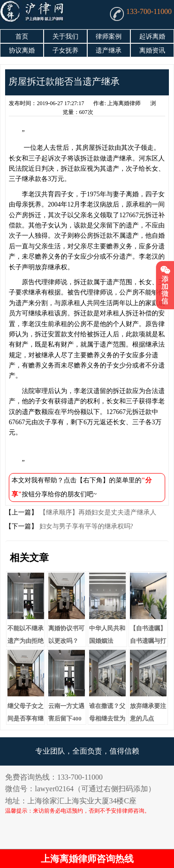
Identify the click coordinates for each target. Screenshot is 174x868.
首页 (22, 37)
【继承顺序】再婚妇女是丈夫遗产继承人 (97, 512)
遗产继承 (109, 50)
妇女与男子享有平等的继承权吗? (85, 526)
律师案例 (109, 37)
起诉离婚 (152, 37)
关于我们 (65, 37)
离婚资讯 (152, 50)
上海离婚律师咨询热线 (87, 859)
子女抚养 (65, 50)
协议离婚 (22, 50)
